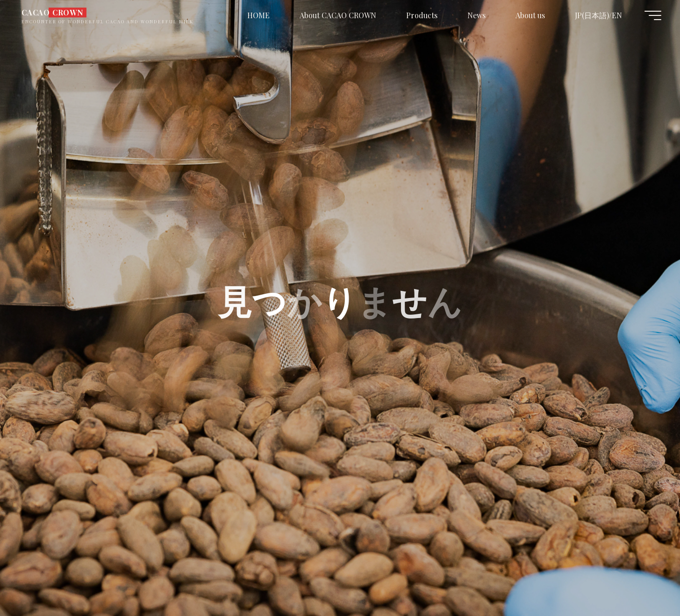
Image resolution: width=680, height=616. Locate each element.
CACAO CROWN (53, 12)
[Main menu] (653, 15)
